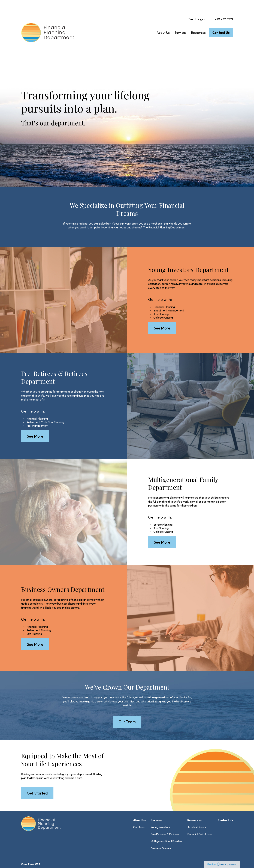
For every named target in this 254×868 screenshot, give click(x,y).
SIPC (132, 835)
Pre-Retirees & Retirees (165, 789)
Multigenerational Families (166, 796)
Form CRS (34, 819)
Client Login (196, 7)
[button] (163, 20)
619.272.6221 (224, 7)
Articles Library (197, 782)
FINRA (125, 835)
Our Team (139, 782)
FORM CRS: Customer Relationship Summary (48, 855)
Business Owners (161, 803)
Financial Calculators (200, 789)
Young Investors (160, 782)
